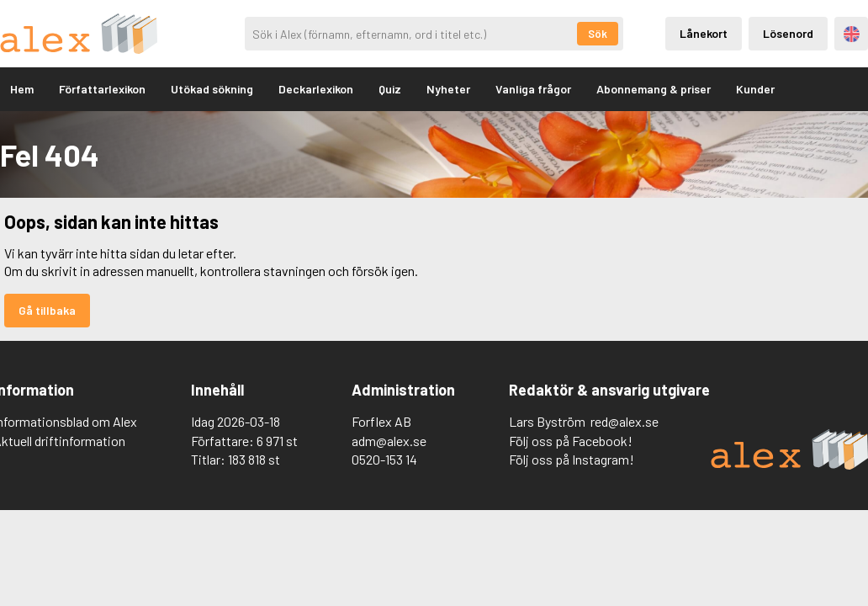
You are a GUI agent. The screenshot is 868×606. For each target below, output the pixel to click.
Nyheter (448, 89)
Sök (598, 34)
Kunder (755, 89)
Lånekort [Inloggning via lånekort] (704, 33)
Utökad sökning (212, 89)
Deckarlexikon (316, 89)
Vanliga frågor (533, 89)
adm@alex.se (389, 441)
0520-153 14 (384, 459)
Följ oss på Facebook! (571, 441)
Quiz (390, 89)
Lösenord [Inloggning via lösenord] (788, 33)
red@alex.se (625, 421)
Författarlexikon (102, 89)
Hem (22, 89)
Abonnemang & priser (654, 89)
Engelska (852, 34)
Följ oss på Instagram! (572, 459)
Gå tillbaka (47, 310)
